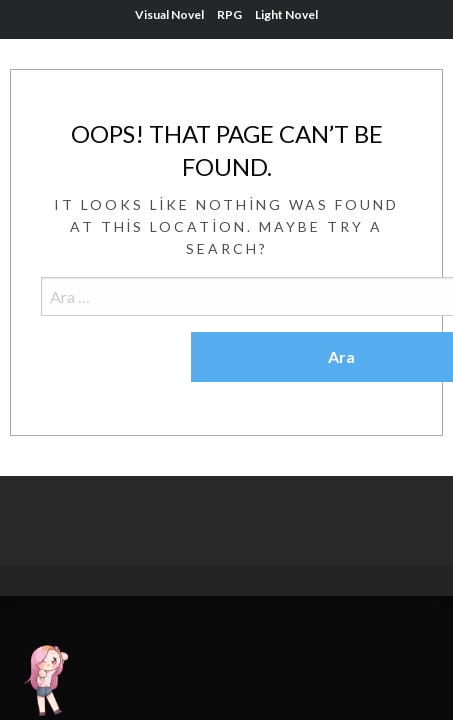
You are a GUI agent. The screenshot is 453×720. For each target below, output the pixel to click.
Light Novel (286, 14)
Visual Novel (169, 14)
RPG (229, 14)
